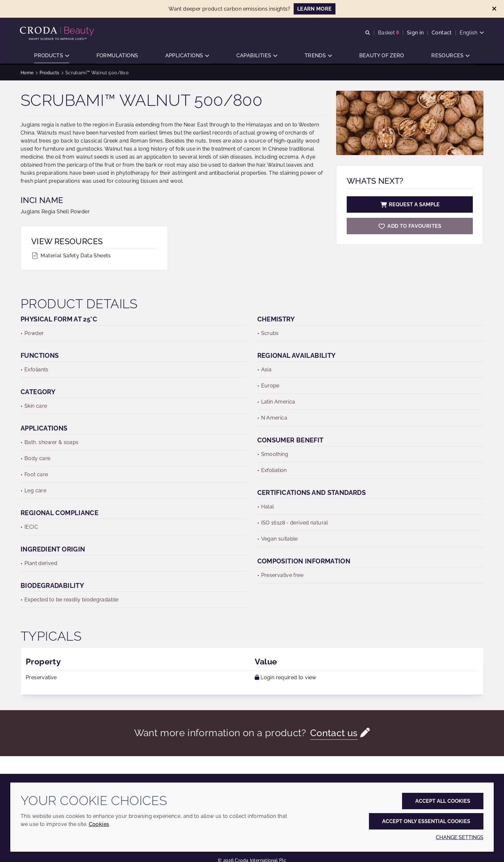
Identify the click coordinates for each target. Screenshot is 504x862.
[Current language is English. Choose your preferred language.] (471, 33)
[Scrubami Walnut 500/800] (410, 226)
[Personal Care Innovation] (58, 32)
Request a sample (410, 204)
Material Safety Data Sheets (71, 256)
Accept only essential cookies (426, 821)
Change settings (460, 837)
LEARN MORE (315, 9)
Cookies (99, 824)
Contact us (334, 733)
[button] (52, 56)
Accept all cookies (443, 801)
